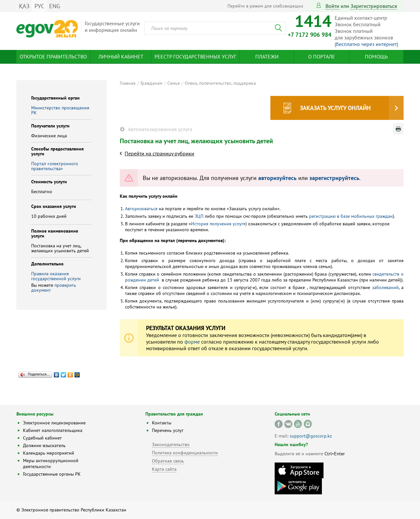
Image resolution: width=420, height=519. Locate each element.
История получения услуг (217, 224)
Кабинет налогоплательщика (53, 430)
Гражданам (151, 83)
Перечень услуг (168, 430)
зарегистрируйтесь (334, 178)
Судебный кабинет (42, 438)
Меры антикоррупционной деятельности (51, 463)
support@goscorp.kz (311, 436)
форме (192, 342)
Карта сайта (164, 469)
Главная (128, 83)
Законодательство (171, 444)
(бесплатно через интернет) (366, 44)
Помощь (376, 56)
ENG (55, 6)
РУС (39, 6)
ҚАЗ (24, 6)
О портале (322, 56)
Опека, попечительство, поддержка (220, 83)
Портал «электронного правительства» (55, 166)
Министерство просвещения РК (60, 110)
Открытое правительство (53, 56)
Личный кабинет (121, 56)
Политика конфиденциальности (185, 453)
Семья (174, 83)
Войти (332, 6)
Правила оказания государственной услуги (56, 276)
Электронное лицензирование (54, 423)
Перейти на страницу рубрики (159, 153)
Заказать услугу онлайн (335, 108)
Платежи (267, 56)
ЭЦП (199, 216)
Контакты (162, 423)
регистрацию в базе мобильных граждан (351, 216)
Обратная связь (168, 461)
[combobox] (215, 28)
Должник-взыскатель (44, 445)
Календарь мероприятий (49, 453)
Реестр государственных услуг (195, 56)
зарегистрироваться (374, 6)
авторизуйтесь (277, 178)
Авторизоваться (141, 209)
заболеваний (385, 287)
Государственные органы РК (52, 474)
